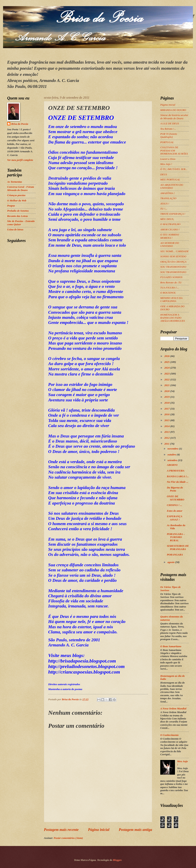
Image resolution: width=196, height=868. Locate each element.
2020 (167, 391)
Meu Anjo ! (166, 164)
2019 (167, 397)
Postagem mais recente (61, 830)
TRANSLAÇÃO (168, 198)
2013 (167, 432)
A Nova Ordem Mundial (173, 709)
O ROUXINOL (168, 293)
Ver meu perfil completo (20, 160)
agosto (171, 562)
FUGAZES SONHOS (171, 277)
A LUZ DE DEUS (170, 124)
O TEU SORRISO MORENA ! (170, 236)
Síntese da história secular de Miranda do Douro (174, 117)
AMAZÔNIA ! (168, 193)
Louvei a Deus (168, 159)
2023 (167, 374)
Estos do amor (175, 511)
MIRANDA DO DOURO (173, 110)
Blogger (117, 860)
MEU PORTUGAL (170, 180)
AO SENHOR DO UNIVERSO (170, 245)
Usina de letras (15, 230)
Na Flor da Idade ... (178, 482)
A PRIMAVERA (176, 471)
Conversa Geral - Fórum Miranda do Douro (21, 188)
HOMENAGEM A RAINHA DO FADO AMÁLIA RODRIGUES (173, 318)
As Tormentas (15, 182)
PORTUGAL (167, 142)
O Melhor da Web (17, 201)
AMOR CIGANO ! (170, 230)
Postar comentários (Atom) (68, 838)
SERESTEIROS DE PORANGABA (178, 547)
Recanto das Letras (18, 216)
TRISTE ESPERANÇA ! (173, 214)
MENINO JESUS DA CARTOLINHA (171, 300)
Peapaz (11, 206)
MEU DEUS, (167, 219)
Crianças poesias (16, 195)
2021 (167, 385)
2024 (167, 368)
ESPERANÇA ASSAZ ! (174, 518)
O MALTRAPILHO (170, 224)
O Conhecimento (169, 735)
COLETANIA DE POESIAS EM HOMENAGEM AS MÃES (174, 151)
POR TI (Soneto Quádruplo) (169, 135)
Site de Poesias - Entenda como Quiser (21, 223)
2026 (167, 356)
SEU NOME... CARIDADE (174, 251)
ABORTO (172, 465)
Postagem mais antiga (135, 830)
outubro (172, 455)
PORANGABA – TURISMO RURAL (176, 537)
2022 (167, 380)
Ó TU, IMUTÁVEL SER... (174, 169)
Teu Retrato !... (168, 129)
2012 (167, 438)
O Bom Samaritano (171, 646)
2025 (167, 362)
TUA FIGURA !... (170, 288)
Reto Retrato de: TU (171, 283)
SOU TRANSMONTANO (173, 267)
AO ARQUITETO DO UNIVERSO (172, 186)
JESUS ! (165, 204)
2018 (167, 403)
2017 (167, 409)
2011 (167, 444)
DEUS (164, 174)
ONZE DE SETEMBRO (175, 498)
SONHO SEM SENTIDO (173, 256)
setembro (173, 460)
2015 (167, 420)
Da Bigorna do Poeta (175, 489)
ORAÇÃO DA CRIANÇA (173, 262)
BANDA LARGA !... (178, 476)
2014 (167, 426)
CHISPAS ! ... (174, 505)
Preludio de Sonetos (18, 211)
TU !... (164, 209)
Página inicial (99, 830)
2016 (167, 414)
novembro (173, 449)
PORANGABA (175, 555)
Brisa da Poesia (20, 124)
